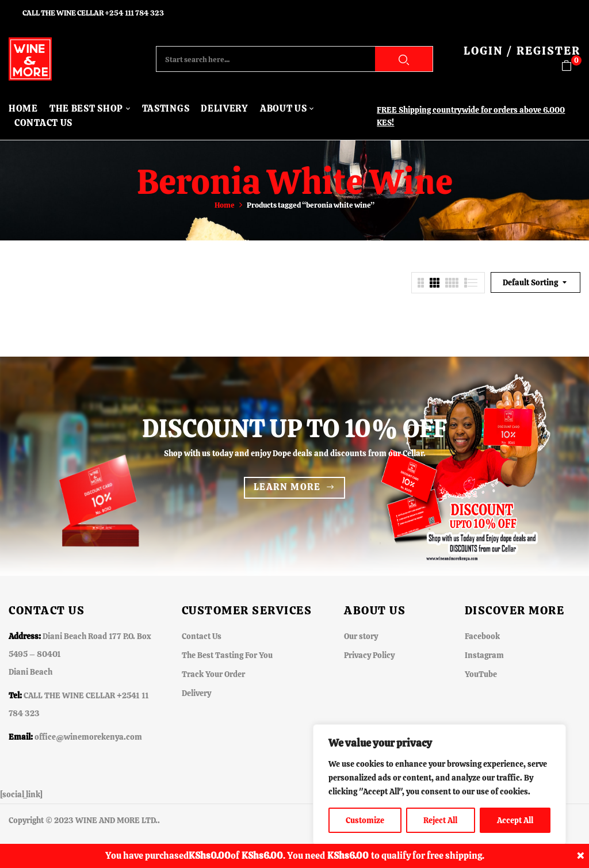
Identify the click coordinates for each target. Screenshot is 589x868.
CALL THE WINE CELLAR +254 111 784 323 (93, 13)
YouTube (481, 674)
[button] (571, 66)
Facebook (482, 636)
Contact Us (202, 636)
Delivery (196, 693)
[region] (439, 785)
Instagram (484, 655)
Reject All (440, 820)
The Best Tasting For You (227, 655)
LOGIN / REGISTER (522, 51)
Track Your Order (213, 674)
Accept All (515, 820)
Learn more (287, 487)
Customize (365, 820)
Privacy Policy (369, 655)
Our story (361, 636)
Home (225, 205)
